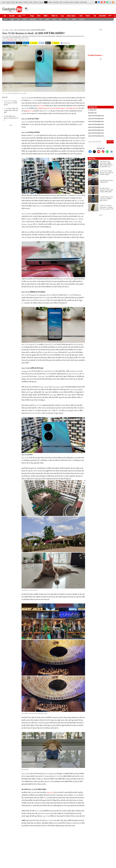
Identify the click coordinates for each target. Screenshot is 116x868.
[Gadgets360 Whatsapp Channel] (107, 152)
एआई (22, 16)
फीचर (39, 16)
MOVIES (20, 2)
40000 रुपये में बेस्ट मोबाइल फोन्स (96, 136)
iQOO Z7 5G (30, 111)
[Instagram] (103, 152)
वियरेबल (74, 19)
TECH (46, 2)
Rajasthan (66, 2)
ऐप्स (18, 19)
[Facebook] (90, 152)
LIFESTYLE (36, 2)
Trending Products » (95, 55)
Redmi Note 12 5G (62, 108)
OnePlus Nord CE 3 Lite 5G (46, 108)
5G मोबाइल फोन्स (92, 110)
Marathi (77, 2)
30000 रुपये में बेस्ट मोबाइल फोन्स (96, 130)
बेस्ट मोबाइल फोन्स (92, 113)
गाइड (62, 16)
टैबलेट (12, 19)
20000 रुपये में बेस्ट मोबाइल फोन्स (96, 124)
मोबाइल (6, 19)
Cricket (26, 2)
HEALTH (41, 2)
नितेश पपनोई (10, 40)
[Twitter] (94, 152)
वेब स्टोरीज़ (82, 19)
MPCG (72, 2)
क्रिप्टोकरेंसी (102, 16)
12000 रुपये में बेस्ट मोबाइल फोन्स (96, 119)
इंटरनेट (61, 19)
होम (5, 16)
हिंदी (17, 2)
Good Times (83, 2)
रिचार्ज (88, 16)
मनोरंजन (25, 19)
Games (50, 2)
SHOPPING (56, 2)
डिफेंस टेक (55, 16)
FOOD (30, 2)
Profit (13, 2)
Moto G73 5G (74, 108)
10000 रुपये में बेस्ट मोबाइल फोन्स (96, 116)
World (8, 2)
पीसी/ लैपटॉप (33, 19)
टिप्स (41, 19)
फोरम (81, 16)
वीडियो (45, 16)
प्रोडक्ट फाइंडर (71, 16)
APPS (61, 2)
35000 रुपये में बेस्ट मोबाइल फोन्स (96, 133)
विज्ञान (54, 19)
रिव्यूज (32, 16)
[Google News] (111, 152)
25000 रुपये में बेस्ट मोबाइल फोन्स (96, 127)
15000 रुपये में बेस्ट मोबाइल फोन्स (96, 122)
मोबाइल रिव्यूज (92, 158)
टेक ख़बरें (12, 16)
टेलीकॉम (47, 19)
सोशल (67, 19)
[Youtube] (99, 152)
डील (95, 16)
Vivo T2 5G (40, 106)
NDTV (4, 2)
